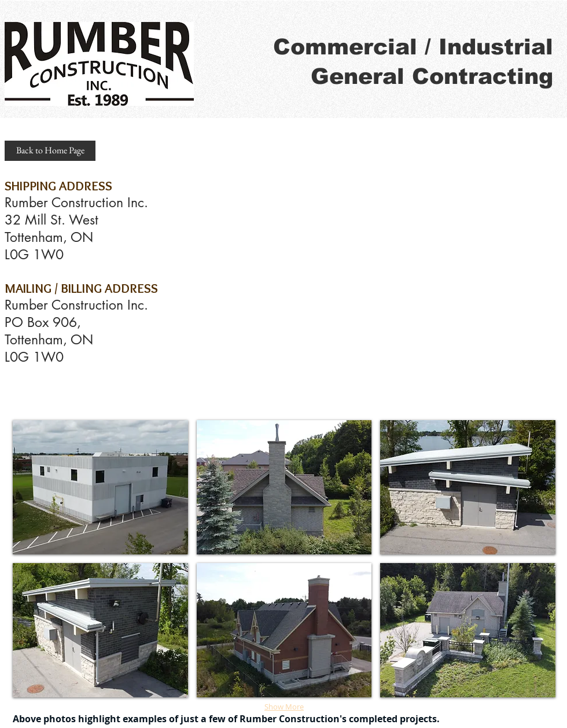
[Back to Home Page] (50, 151)
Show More (284, 707)
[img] (100, 487)
